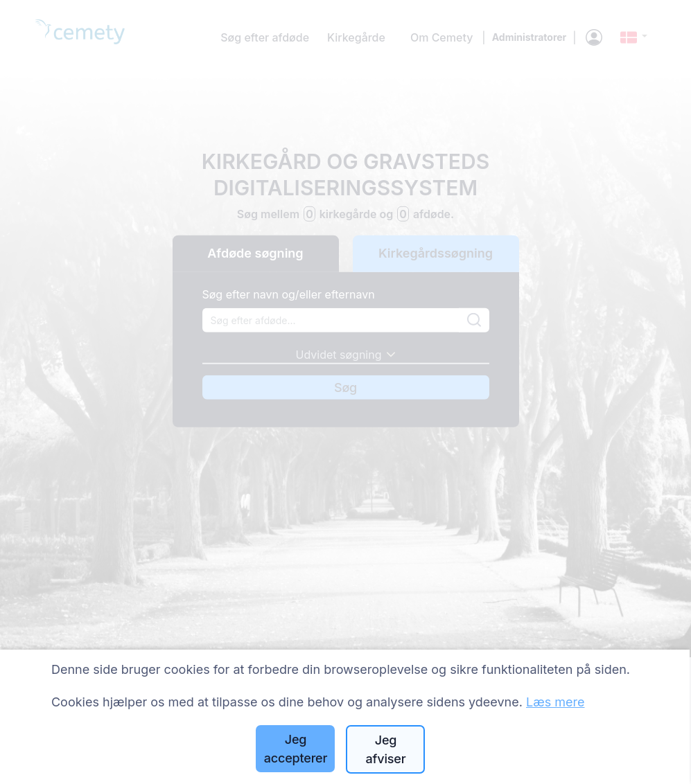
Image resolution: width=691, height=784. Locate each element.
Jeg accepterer (296, 749)
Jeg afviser (386, 749)
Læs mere (556, 702)
